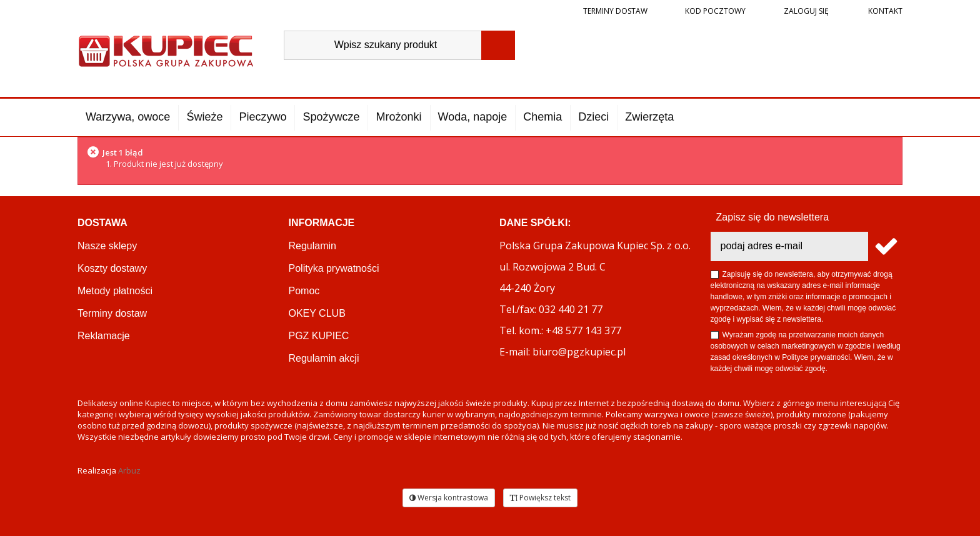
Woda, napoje (473, 117)
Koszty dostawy (112, 268)
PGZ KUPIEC (319, 336)
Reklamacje (104, 336)
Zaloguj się (805, 11)
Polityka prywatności (334, 268)
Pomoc (304, 291)
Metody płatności (115, 291)
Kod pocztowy (715, 11)
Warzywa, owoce (128, 117)
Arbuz (129, 470)
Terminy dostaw (615, 11)
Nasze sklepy (107, 246)
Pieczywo (262, 117)
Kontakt (884, 11)
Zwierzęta (649, 117)
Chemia (542, 117)
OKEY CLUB (317, 313)
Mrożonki (398, 117)
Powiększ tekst (540, 498)
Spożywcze (331, 117)
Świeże (204, 117)
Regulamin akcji (324, 358)
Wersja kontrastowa (449, 498)
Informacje (322, 223)
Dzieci (593, 117)
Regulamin (312, 246)
